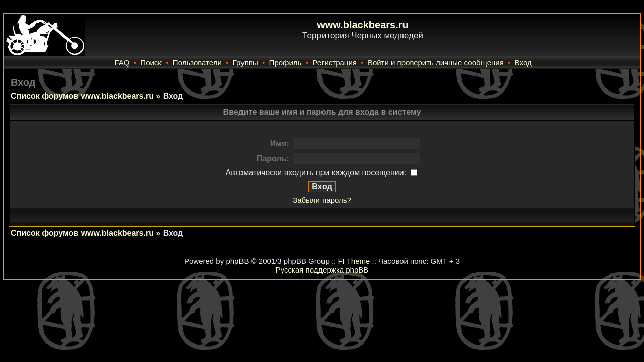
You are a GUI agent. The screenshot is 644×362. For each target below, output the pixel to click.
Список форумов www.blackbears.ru (82, 96)
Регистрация (335, 63)
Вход (523, 63)
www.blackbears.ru (363, 25)
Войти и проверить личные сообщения (436, 63)
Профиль (286, 63)
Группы (246, 63)
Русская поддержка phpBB (322, 270)
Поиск (151, 63)
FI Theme (354, 261)
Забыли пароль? (322, 200)
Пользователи (197, 63)
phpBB (237, 261)
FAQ (122, 63)
